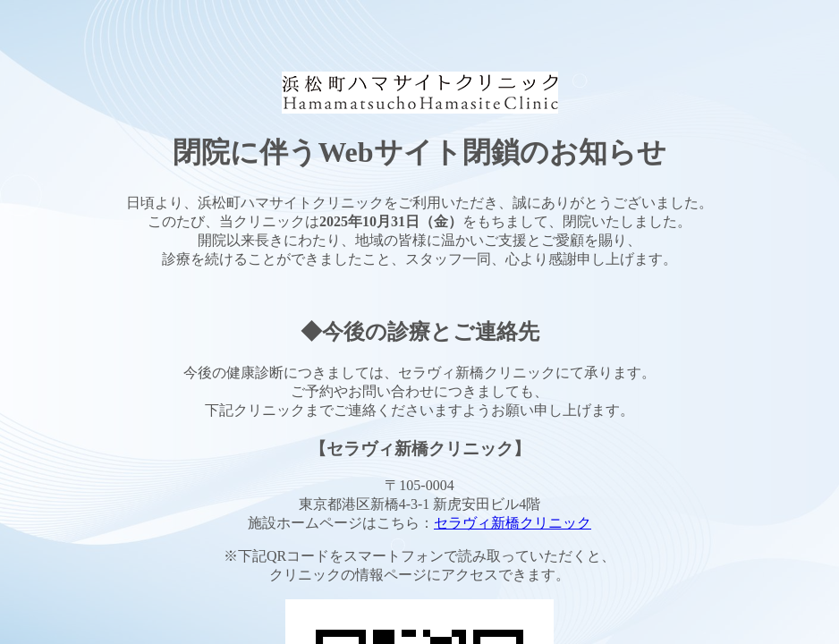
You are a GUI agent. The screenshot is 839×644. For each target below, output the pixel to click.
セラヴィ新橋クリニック (513, 523)
